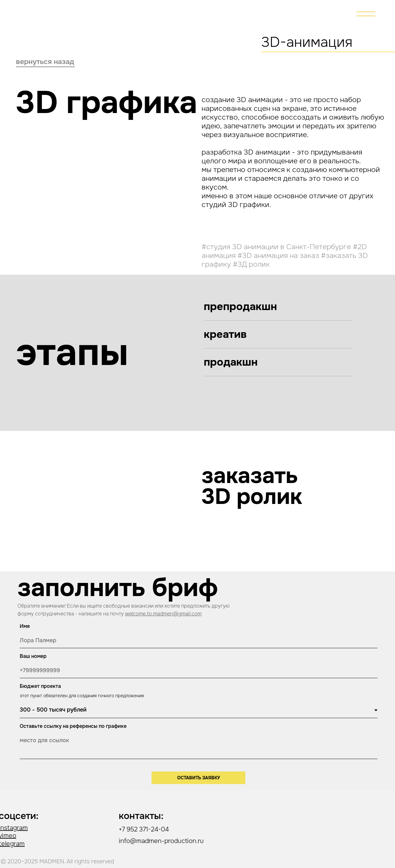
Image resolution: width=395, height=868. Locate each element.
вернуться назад (45, 62)
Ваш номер (33, 656)
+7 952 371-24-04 (144, 829)
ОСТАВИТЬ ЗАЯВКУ (199, 778)
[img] (366, 14)
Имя (25, 626)
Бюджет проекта (40, 686)
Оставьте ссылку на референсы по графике (73, 726)
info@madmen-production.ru (161, 841)
